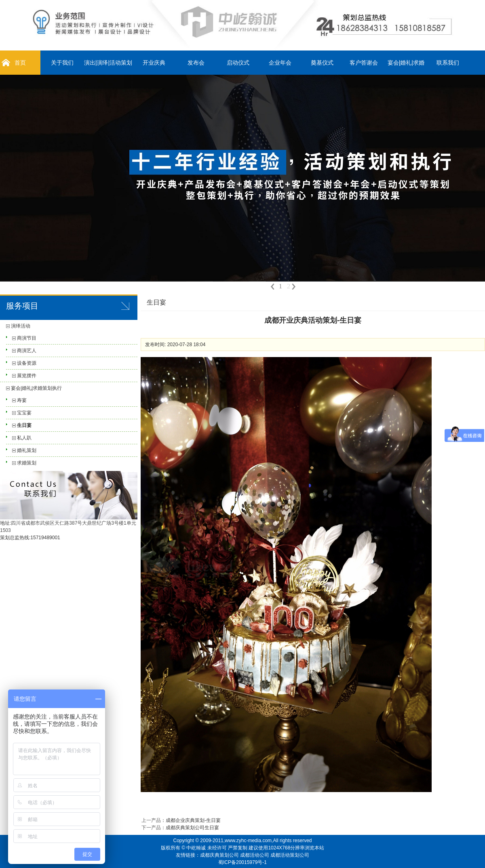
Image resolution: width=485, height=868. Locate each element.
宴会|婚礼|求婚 (406, 63)
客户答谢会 (364, 63)
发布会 (196, 63)
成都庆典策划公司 (219, 855)
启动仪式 (238, 63)
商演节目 (27, 338)
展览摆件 (27, 376)
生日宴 (24, 425)
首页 (20, 63)
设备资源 (27, 363)
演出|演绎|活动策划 (108, 63)
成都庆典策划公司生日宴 (192, 828)
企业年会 (280, 63)
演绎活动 (21, 326)
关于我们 (62, 63)
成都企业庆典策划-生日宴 (193, 820)
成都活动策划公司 (290, 855)
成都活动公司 (255, 855)
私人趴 (24, 438)
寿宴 (22, 400)
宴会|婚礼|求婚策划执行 (36, 388)
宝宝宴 (24, 413)
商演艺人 (27, 351)
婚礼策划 (27, 450)
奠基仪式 (322, 63)
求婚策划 (27, 463)
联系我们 (448, 63)
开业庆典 (154, 63)
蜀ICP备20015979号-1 (242, 862)
